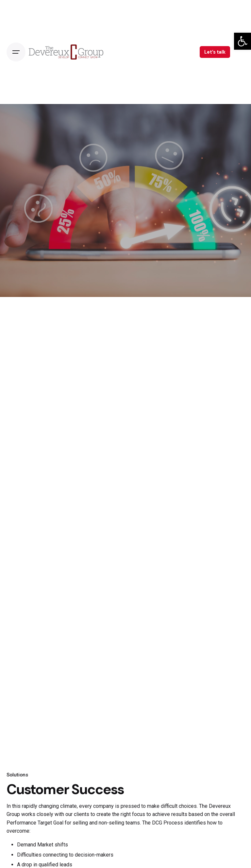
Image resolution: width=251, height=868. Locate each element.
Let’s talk (215, 52)
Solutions (17, 775)
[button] (243, 41)
